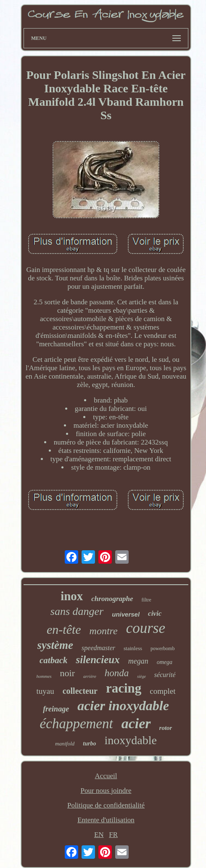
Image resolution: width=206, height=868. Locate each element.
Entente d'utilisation (106, 820)
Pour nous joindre (106, 791)
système (55, 645)
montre (104, 631)
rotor (166, 728)
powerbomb (162, 648)
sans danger (77, 611)
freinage (56, 709)
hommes (44, 676)
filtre (147, 600)
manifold (65, 744)
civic (155, 613)
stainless (133, 648)
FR (113, 835)
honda (117, 673)
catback (53, 660)
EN (99, 835)
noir (67, 673)
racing (124, 688)
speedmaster (98, 648)
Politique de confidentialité (106, 805)
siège (141, 676)
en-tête (64, 629)
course (146, 628)
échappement (77, 724)
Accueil (106, 776)
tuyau (45, 691)
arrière (90, 676)
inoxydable (130, 740)
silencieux (98, 660)
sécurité (165, 675)
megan (138, 661)
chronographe (112, 599)
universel (126, 614)
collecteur (80, 691)
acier (136, 723)
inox (72, 596)
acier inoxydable (123, 706)
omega (165, 662)
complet (162, 691)
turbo (89, 744)
